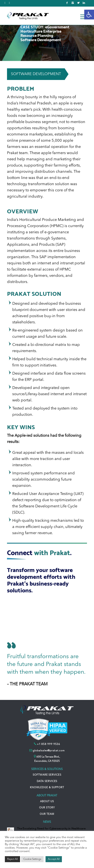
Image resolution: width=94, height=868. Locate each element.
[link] (89, 15)
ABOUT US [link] (47, 802)
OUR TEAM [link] (47, 814)
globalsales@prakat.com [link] (49, 751)
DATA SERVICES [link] (47, 781)
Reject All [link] (12, 859)
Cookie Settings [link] (32, 859)
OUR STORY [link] (47, 808)
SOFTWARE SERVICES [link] (47, 775)
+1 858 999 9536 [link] (49, 744)
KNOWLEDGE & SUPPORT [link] (47, 788)
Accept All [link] (54, 859)
